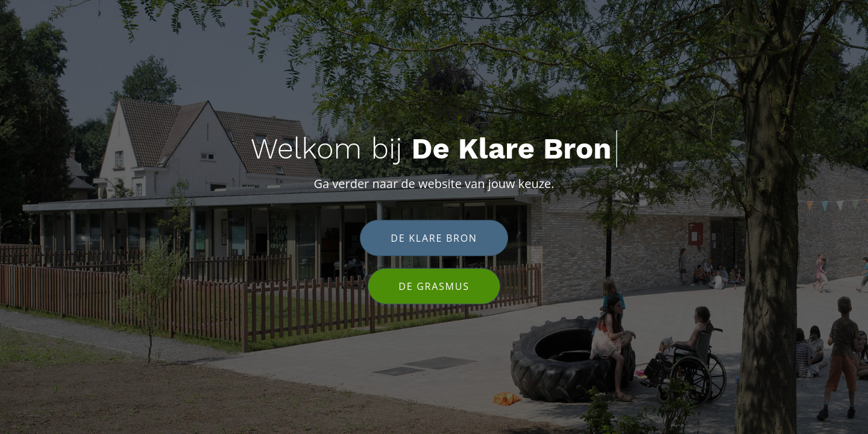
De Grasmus (434, 286)
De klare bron (434, 237)
